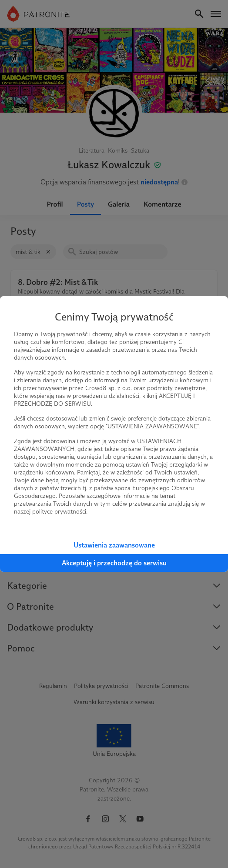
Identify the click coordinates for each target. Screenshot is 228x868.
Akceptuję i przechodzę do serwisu (114, 563)
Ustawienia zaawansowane (114, 545)
